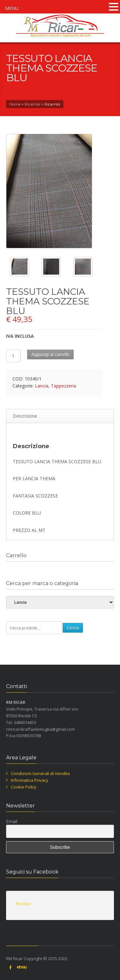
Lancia (42, 386)
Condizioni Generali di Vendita (40, 773)
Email (12, 821)
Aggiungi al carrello (50, 354)
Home (15, 104)
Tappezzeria (64, 386)
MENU (12, 8)
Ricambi (32, 104)
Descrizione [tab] (25, 416)
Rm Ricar (24, 904)
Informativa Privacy (30, 780)
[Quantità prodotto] (13, 356)
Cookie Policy (24, 787)
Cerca (73, 628)
